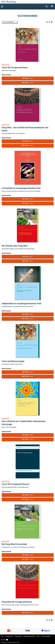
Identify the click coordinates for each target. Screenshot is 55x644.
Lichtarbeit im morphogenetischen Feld (21, 188)
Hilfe (38, 636)
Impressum (18, 636)
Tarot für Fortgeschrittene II (15, 484)
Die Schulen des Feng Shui (15, 246)
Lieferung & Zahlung (29, 636)
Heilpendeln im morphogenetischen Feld (21, 304)
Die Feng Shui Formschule (14, 544)
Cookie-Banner (46, 636)
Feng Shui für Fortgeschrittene (17, 602)
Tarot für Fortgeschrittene (15, 68)
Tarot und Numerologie (13, 361)
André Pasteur (6, 75)
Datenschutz (9, 636)
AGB (2, 636)
